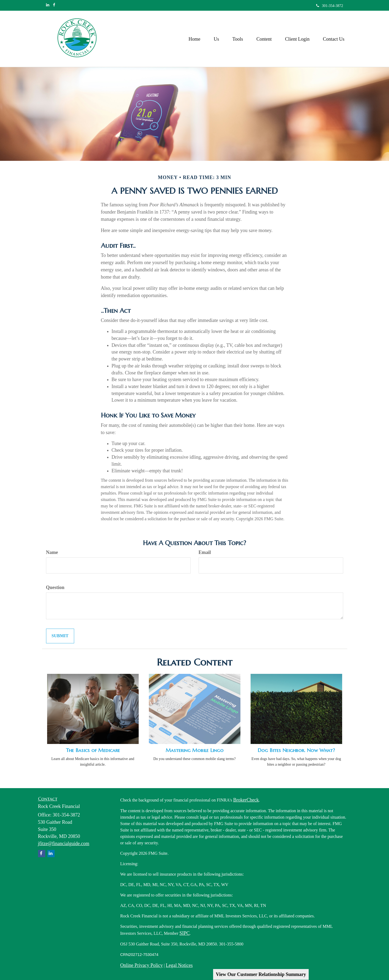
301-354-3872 (330, 6)
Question (55, 587)
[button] (216, 39)
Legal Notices (179, 965)
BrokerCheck (246, 800)
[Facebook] (54, 5)
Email (205, 552)
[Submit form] (60, 636)
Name (52, 552)
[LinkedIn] (48, 5)
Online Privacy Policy (141, 965)
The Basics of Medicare (93, 750)
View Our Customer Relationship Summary (261, 974)
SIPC (184, 933)
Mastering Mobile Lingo (195, 750)
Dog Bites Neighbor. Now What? (296, 750)
